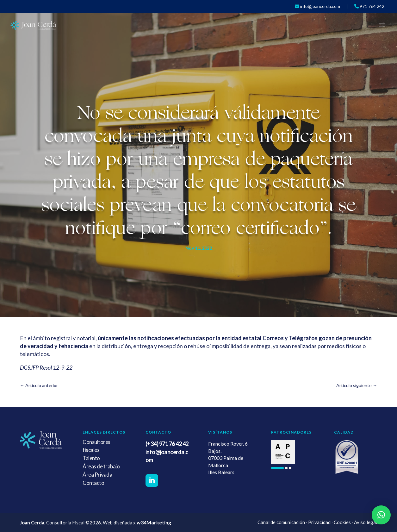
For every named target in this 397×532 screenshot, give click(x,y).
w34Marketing (154, 522)
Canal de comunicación (281, 522)
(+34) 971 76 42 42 (167, 444)
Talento (91, 458)
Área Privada (97, 475)
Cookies (342, 522)
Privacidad (319, 522)
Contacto (93, 483)
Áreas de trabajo (101, 466)
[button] (277, 468)
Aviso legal (366, 522)
